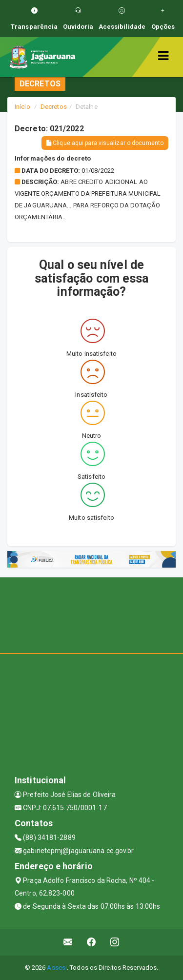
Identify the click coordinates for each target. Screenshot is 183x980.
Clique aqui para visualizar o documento (105, 143)
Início (22, 107)
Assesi (57, 968)
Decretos (54, 107)
